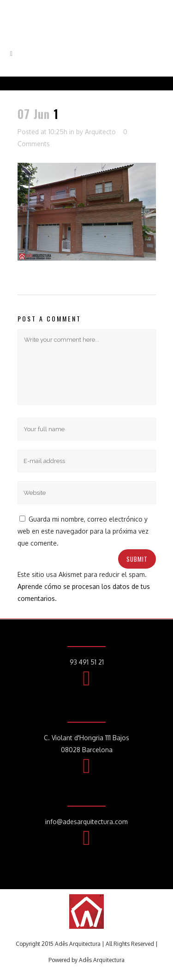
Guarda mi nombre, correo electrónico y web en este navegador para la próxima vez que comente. (83, 531)
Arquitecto (100, 132)
